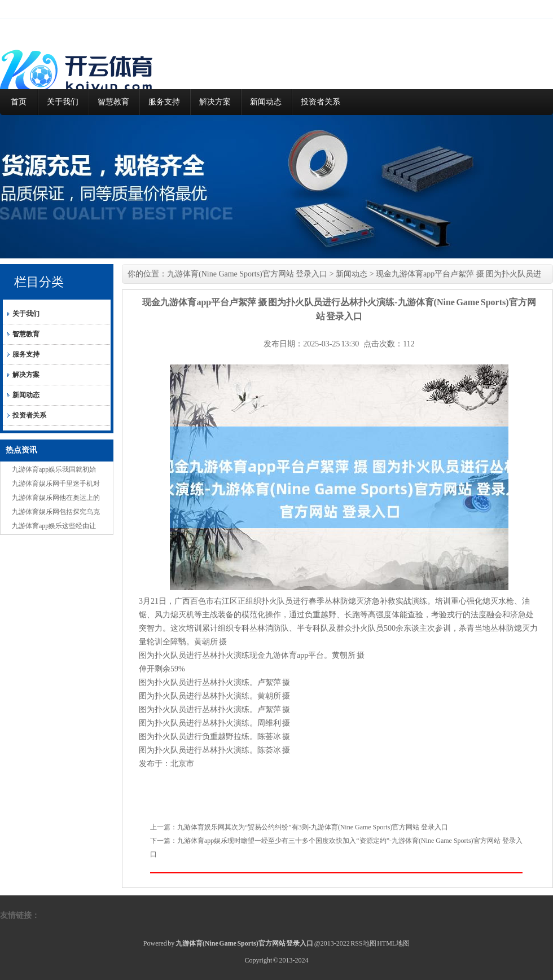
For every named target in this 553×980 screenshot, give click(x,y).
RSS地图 (363, 943)
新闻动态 (266, 102)
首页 (19, 102)
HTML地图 (393, 943)
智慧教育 (113, 102)
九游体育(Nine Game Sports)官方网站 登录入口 (247, 274)
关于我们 (63, 102)
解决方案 (215, 102)
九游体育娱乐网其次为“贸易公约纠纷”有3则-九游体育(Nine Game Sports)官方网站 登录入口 (313, 827)
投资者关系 (321, 102)
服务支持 (164, 102)
